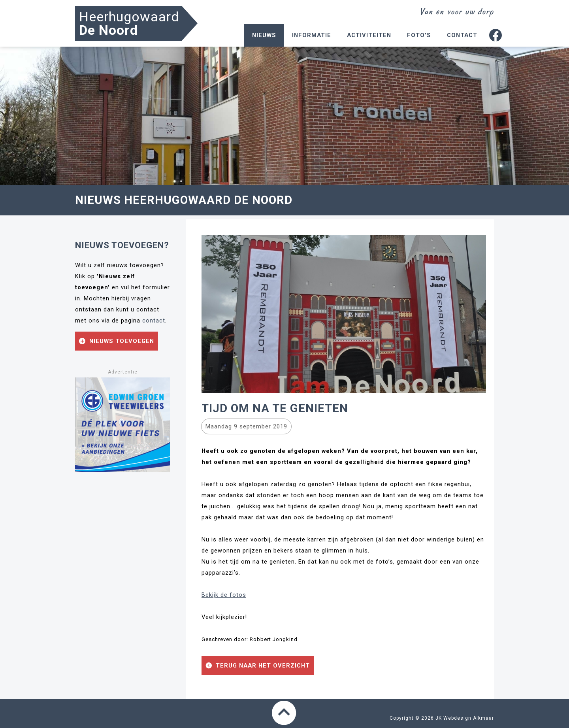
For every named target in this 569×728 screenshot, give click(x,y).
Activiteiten (369, 35)
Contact (462, 35)
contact (154, 321)
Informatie (312, 35)
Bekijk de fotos (224, 595)
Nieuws (264, 35)
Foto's (419, 35)
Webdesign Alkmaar (469, 718)
